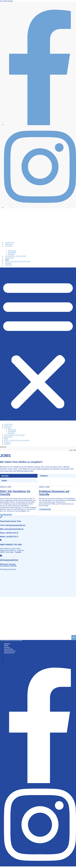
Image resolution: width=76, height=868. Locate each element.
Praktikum (9, 258)
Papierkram (7, 644)
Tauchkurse (12, 251)
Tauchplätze (12, 253)
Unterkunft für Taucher (16, 256)
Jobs (7, 260)
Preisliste (11, 254)
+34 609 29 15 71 (9, 537)
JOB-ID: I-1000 (44, 487)
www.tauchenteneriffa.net (12, 529)
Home (71, 450)
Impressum (7, 647)
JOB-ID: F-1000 (6, 487)
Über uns (9, 244)
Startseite (10, 242)
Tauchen (9, 246)
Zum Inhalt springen (6, 1)
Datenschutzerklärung (10, 651)
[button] (38, 344)
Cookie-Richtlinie (8, 649)
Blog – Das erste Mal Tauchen (18, 261)
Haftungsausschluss (9, 653)
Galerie (8, 263)
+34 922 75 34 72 (9, 533)
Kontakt (9, 265)
